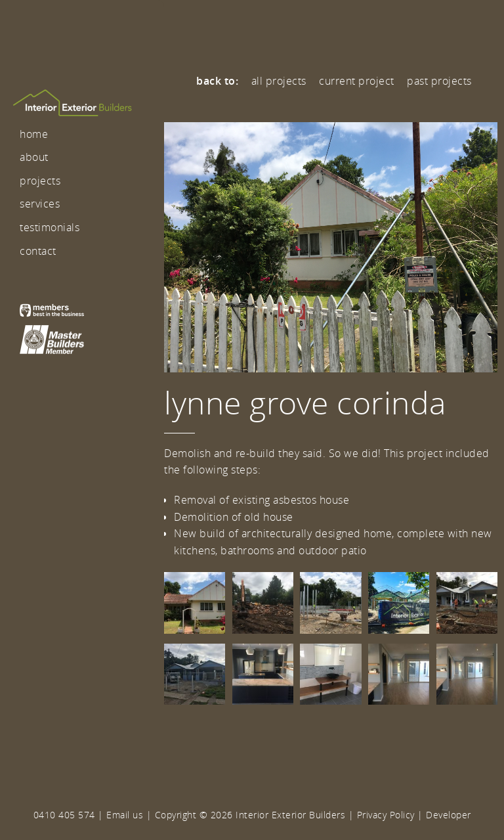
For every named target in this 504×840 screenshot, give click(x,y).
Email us (125, 815)
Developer (449, 815)
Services (40, 204)
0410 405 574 (64, 815)
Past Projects (439, 81)
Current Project (357, 81)
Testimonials (50, 227)
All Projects (279, 81)
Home (34, 134)
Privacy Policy (386, 815)
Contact (38, 251)
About (34, 157)
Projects (40, 181)
